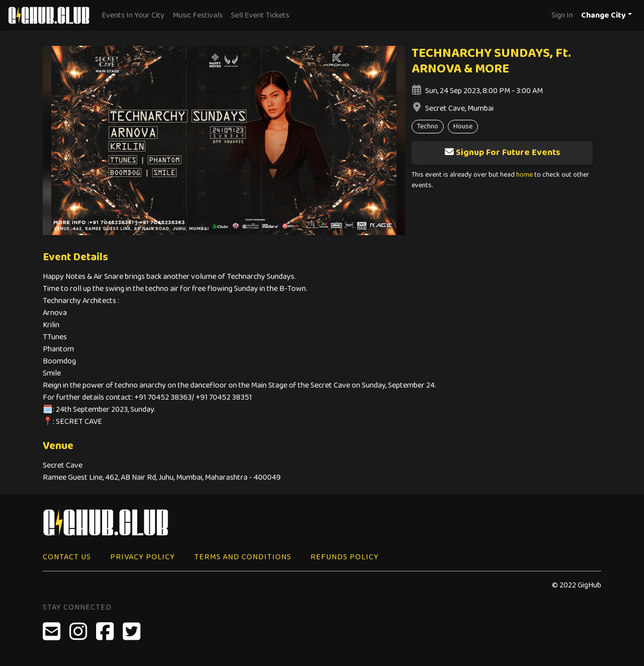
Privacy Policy (143, 557)
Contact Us (67, 557)
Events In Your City (133, 15)
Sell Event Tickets (260, 15)
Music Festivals (198, 15)
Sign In (562, 15)
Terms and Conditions (243, 557)
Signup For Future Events (502, 153)
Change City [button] (603, 15)
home (525, 175)
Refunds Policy (345, 557)
